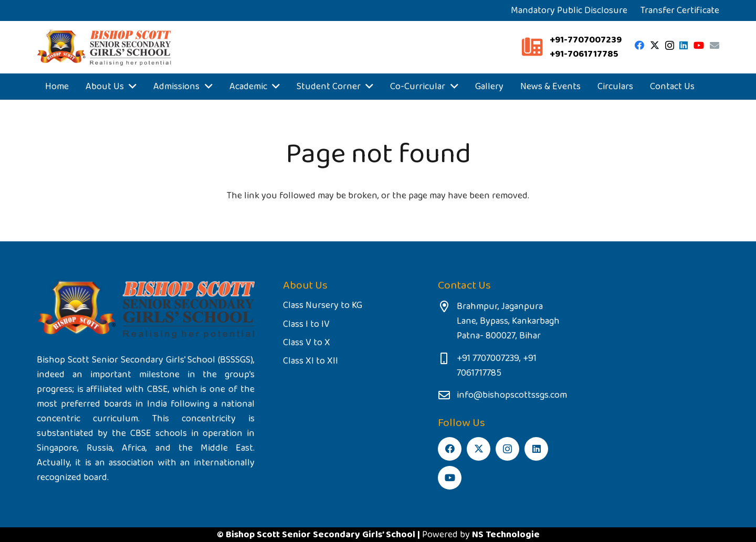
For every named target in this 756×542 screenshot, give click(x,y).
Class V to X (307, 343)
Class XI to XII (311, 361)
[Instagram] (670, 46)
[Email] (715, 45)
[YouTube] (699, 45)
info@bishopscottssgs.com (512, 395)
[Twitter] (655, 45)
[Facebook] (639, 45)
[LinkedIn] (684, 45)
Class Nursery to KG (323, 305)
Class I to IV (306, 324)
